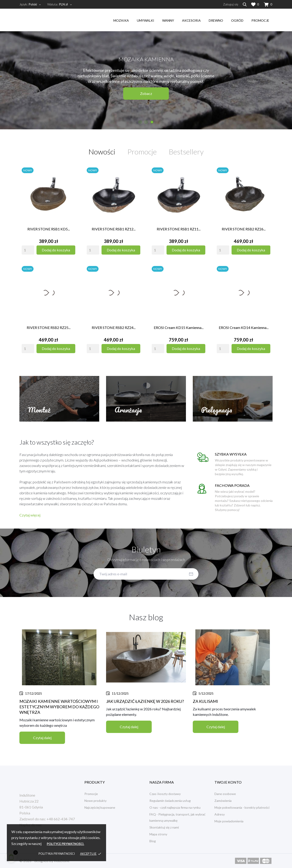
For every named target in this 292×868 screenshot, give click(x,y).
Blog (153, 841)
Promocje (260, 20)
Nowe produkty (95, 801)
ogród (237, 20)
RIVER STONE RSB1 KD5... (49, 229)
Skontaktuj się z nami (164, 827)
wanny (168, 20)
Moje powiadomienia (229, 821)
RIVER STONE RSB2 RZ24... (114, 327)
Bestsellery (186, 152)
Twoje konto (228, 782)
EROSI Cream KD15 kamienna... (179, 327)
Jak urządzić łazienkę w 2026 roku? (145, 701)
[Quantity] (28, 250)
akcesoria (191, 20)
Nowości (102, 152)
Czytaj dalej (42, 738)
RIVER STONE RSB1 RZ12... (114, 229)
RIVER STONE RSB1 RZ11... (179, 229)
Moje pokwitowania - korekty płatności (242, 807)
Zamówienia (223, 801)
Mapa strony (158, 834)
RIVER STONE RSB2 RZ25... (49, 327)
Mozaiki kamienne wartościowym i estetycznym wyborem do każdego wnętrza (59, 707)
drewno (216, 20)
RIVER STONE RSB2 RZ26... (244, 229)
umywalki (146, 20)
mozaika (121, 20)
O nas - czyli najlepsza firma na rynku (175, 807)
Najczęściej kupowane (100, 807)
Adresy (220, 814)
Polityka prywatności (57, 854)
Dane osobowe (225, 794)
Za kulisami (205, 701)
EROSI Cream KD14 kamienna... (244, 327)
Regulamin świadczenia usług (170, 801)
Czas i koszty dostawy (165, 794)
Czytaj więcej (30, 515)
